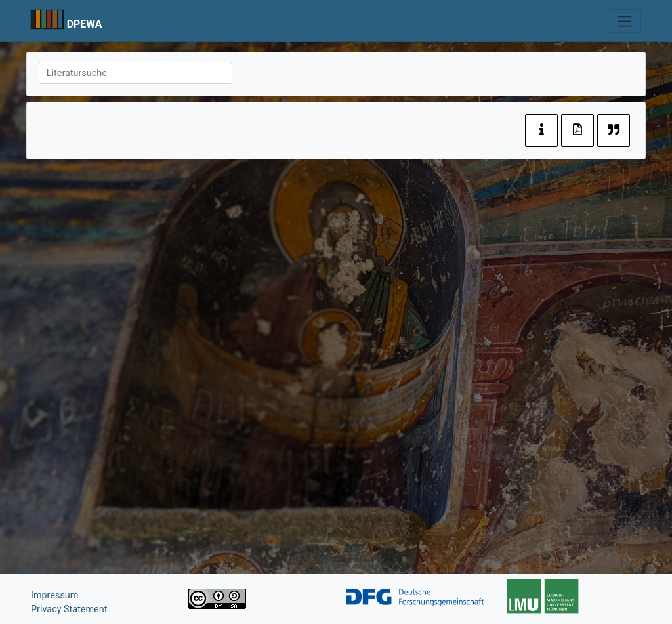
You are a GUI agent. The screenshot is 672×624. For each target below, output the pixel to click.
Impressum (54, 595)
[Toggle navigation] (624, 21)
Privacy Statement (69, 609)
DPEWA (85, 24)
